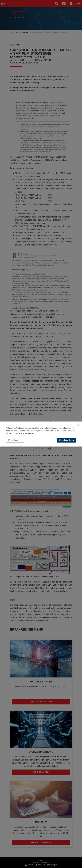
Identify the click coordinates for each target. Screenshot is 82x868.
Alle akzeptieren (66, 440)
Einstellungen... (15, 440)
